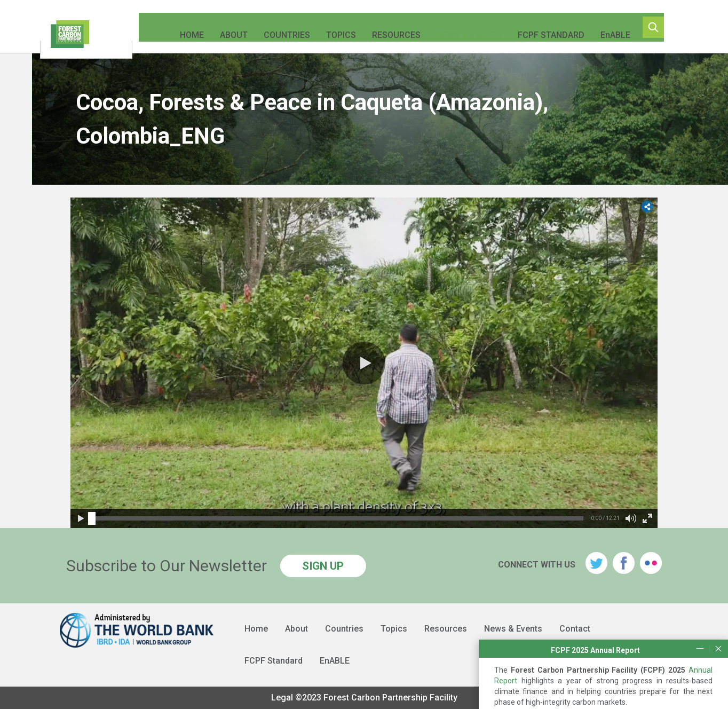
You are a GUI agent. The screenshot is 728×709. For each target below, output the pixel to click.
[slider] (92, 518)
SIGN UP (323, 566)
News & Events (462, 27)
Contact (575, 629)
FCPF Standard (544, 27)
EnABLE (608, 27)
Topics (334, 27)
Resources (389, 27)
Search (666, 27)
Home (184, 27)
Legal (282, 698)
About (226, 27)
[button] (364, 363)
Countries (279, 27)
